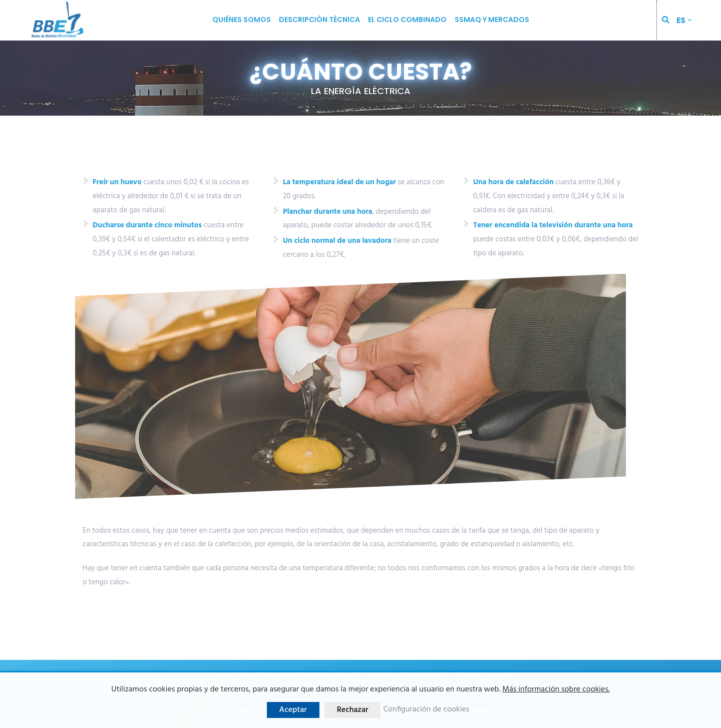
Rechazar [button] (353, 710)
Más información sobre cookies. (556, 689)
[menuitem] (684, 20)
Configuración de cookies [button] (426, 710)
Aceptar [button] (293, 710)
